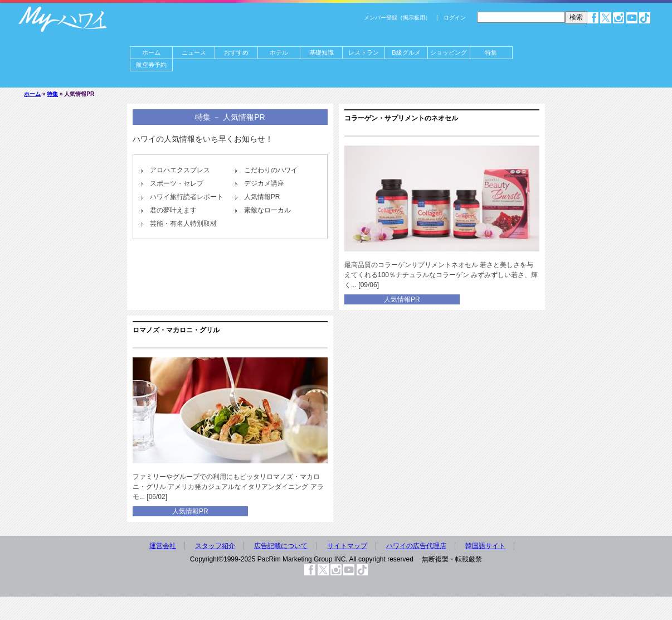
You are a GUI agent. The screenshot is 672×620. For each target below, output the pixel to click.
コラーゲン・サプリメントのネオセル (401, 118)
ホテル (279, 52)
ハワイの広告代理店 (416, 546)
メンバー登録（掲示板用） (397, 18)
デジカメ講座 (264, 183)
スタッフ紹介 (215, 546)
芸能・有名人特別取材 (183, 224)
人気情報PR (262, 197)
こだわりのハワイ (271, 170)
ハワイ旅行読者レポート (187, 197)
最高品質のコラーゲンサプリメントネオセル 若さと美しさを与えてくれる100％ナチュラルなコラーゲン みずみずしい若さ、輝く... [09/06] (441, 275)
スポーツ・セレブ (177, 183)
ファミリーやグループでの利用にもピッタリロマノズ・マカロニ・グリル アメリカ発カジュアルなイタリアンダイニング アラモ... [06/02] (228, 487)
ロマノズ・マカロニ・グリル (176, 330)
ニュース (194, 52)
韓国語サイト (485, 546)
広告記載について (281, 546)
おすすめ (236, 52)
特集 (491, 52)
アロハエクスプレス (180, 170)
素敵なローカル (267, 210)
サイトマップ (347, 546)
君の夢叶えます (173, 210)
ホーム (151, 52)
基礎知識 (322, 52)
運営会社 (163, 546)
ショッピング (449, 52)
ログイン (455, 18)
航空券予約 (151, 65)
